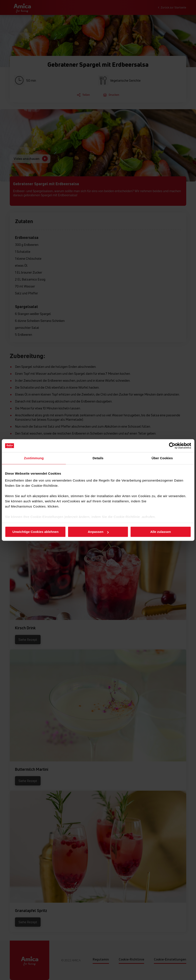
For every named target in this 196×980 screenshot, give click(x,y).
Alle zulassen (161, 532)
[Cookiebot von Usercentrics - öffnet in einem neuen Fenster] (172, 446)
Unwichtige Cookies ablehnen (35, 532)
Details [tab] (98, 458)
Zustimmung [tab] (34, 458)
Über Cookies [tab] (162, 458)
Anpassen (98, 532)
